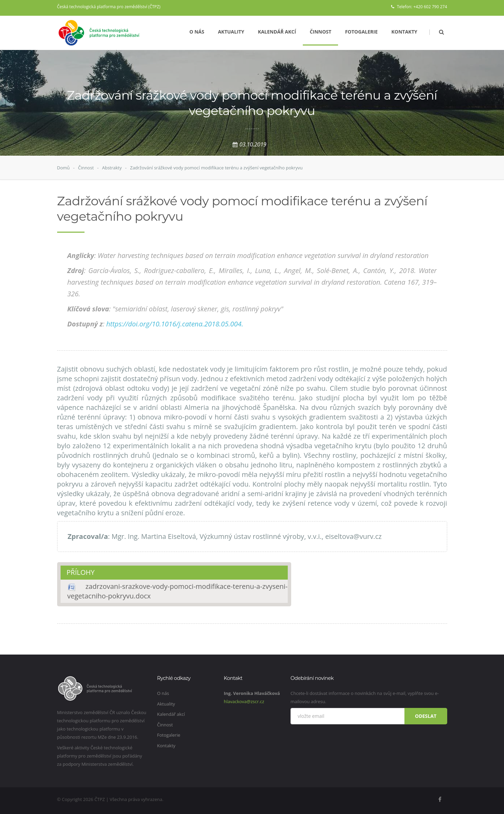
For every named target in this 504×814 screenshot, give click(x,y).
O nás (197, 32)
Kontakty (404, 32)
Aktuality (231, 32)
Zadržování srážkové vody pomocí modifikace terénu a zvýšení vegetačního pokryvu (216, 168)
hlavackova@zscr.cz (244, 701)
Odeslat (426, 716)
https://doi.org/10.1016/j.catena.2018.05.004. (175, 324)
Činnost (320, 32)
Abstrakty (112, 168)
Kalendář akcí (277, 32)
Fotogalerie (361, 32)
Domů (63, 168)
